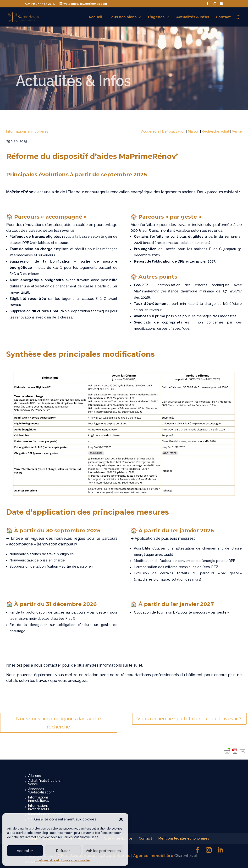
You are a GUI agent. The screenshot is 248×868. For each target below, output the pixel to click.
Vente (237, 131)
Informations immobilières (27, 131)
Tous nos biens (123, 17)
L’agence (156, 17)
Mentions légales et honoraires (184, 838)
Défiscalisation (174, 131)
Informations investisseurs (39, 807)
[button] (121, 819)
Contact (223, 17)
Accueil (95, 17)
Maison (194, 131)
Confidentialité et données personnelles (63, 860)
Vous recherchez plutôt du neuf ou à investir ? (189, 719)
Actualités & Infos (193, 17)
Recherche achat (216, 131)
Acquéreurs (150, 131)
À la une (35, 776)
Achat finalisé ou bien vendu (45, 782)
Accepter (25, 851)
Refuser (63, 851)
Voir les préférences (103, 851)
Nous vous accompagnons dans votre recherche (59, 723)
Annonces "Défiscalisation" (41, 791)
